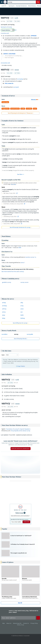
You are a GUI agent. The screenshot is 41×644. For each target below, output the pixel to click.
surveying (20, 79)
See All (20, 603)
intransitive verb (5, 63)
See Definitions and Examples (20, 516)
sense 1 (23, 263)
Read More (14, 184)
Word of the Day (20, 510)
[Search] (24, 2)
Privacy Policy (35, 623)
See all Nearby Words (20, 339)
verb (16, 18)
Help (4, 623)
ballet (22, 315)
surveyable (30, 334)
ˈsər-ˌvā (17, 21)
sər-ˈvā (9, 21)
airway (4, 303)
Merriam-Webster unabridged (21, 449)
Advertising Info (18, 623)
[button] (4, 6)
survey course (24, 282)
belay (4, 318)
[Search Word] (38, 2)
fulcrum (19, 513)
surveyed (16, 87)
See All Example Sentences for (20, 227)
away (4, 315)
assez (22, 309)
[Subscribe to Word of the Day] (16, 522)
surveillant (4, 334)
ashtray (4, 309)
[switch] (8, 30)
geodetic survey (7, 282)
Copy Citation (20, 366)
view (20, 248)
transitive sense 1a (31, 257)
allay (22, 303)
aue (22, 312)
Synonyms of (6, 27)
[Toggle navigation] (2, 2)
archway (4, 306)
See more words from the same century (13, 271)
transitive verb (5, 33)
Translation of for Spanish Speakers (18, 429)
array (22, 306)
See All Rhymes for (20, 323)
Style (3, 355)
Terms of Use (20, 625)
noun (17, 70)
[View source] (17, 193)
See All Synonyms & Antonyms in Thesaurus (20, 113)
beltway (23, 318)
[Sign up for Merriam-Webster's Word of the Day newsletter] (18, 618)
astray (4, 312)
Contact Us (26, 623)
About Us (9, 623)
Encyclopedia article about (21, 431)
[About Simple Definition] (16, 30)
